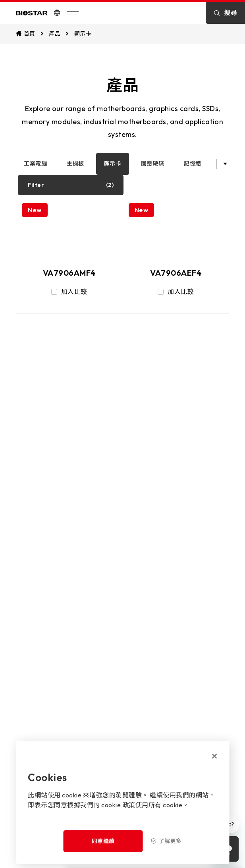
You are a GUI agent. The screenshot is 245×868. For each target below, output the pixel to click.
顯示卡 (113, 163)
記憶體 (193, 163)
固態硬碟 (152, 163)
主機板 (75, 163)
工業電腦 (35, 163)
